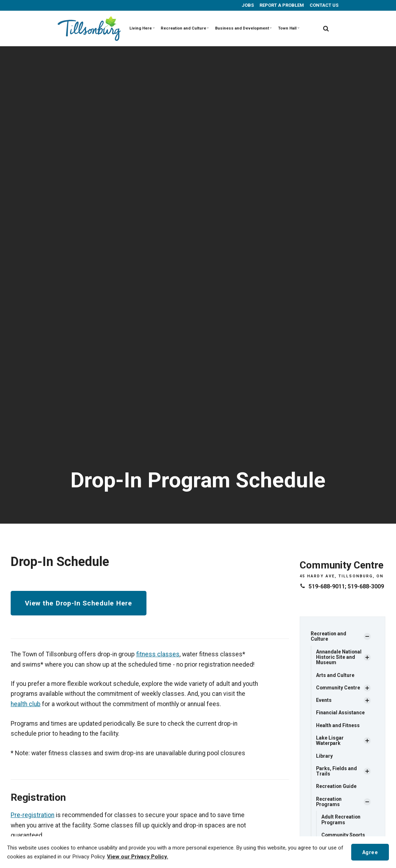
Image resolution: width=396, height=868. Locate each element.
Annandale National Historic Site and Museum (339, 657)
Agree (370, 852)
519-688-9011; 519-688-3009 (346, 586)
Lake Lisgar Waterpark (330, 741)
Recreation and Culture (183, 28)
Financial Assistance (340, 713)
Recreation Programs (329, 802)
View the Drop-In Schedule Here (79, 603)
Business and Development (242, 28)
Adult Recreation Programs (341, 820)
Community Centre (338, 688)
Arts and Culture (335, 675)
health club (26, 704)
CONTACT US (323, 5)
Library (324, 756)
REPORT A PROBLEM (281, 5)
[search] (326, 28)
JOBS (247, 5)
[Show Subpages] (367, 637)
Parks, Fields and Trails (337, 771)
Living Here (142, 28)
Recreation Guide (336, 787)
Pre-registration (33, 815)
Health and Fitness (338, 726)
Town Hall (287, 28)
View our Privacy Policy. (138, 857)
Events (324, 700)
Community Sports (344, 836)
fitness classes (158, 654)
